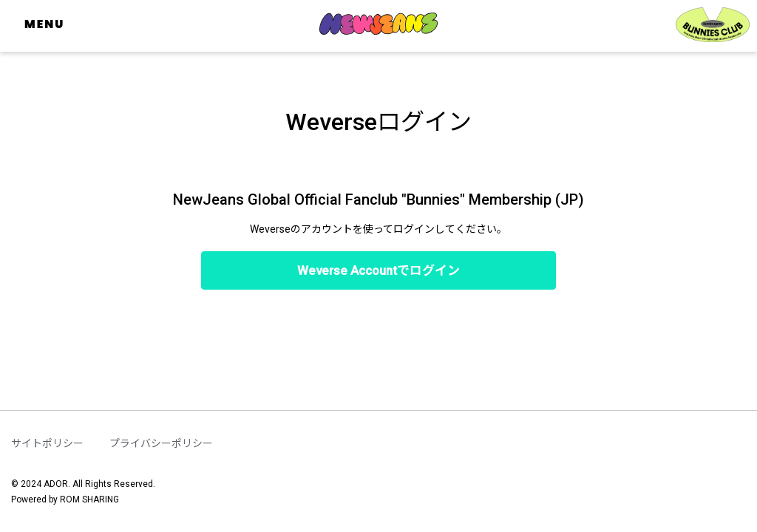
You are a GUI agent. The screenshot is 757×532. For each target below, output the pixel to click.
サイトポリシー (47, 443)
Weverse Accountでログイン (378, 270)
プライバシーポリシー (161, 443)
